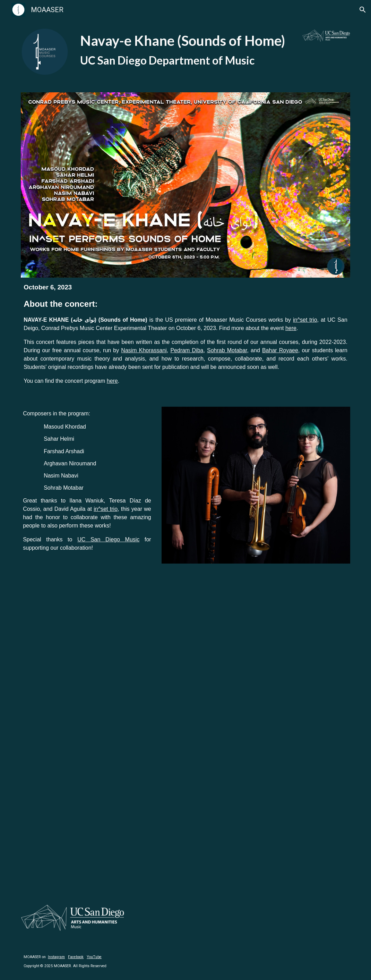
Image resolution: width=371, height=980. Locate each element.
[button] (363, 10)
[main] (186, 49)
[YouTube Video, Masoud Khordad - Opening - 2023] (101, 625)
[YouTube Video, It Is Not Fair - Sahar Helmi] (101, 732)
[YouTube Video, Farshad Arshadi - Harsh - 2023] (270, 625)
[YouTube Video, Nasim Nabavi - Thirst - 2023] (270, 732)
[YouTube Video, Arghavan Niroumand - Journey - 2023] (101, 839)
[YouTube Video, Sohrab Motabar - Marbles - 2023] (270, 839)
